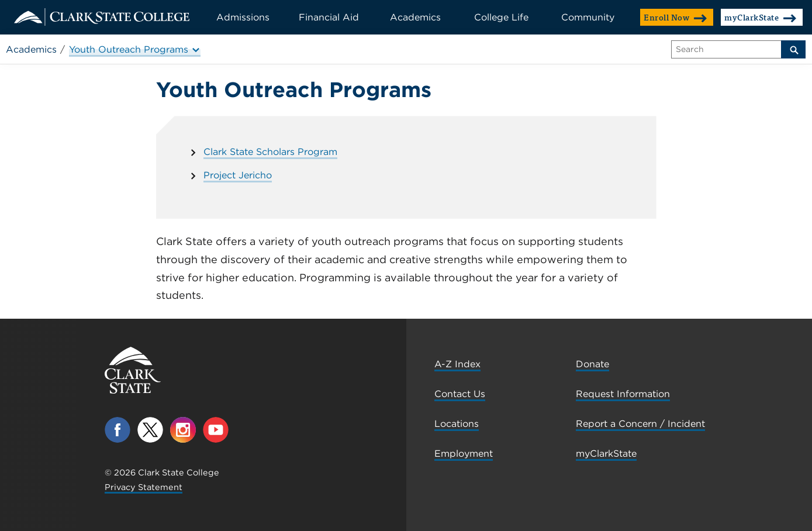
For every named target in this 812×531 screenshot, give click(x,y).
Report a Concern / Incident (640, 424)
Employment (464, 454)
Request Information (623, 394)
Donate (592, 364)
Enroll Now (675, 17)
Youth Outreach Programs (135, 49)
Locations (457, 424)
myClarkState (761, 17)
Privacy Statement (144, 487)
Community (588, 17)
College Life (501, 17)
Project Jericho (238, 175)
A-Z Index (457, 364)
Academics (415, 17)
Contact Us (460, 394)
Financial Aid (329, 17)
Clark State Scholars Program (270, 152)
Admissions (243, 17)
